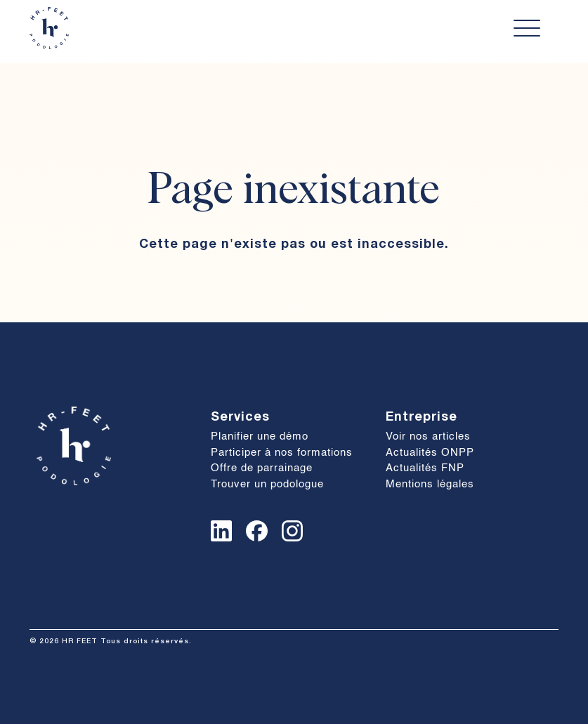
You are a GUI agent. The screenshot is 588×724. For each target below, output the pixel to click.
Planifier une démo (260, 436)
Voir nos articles (428, 436)
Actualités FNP (425, 468)
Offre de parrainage (262, 468)
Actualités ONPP (430, 453)
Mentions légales (430, 484)
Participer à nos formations (282, 453)
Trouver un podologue (267, 484)
